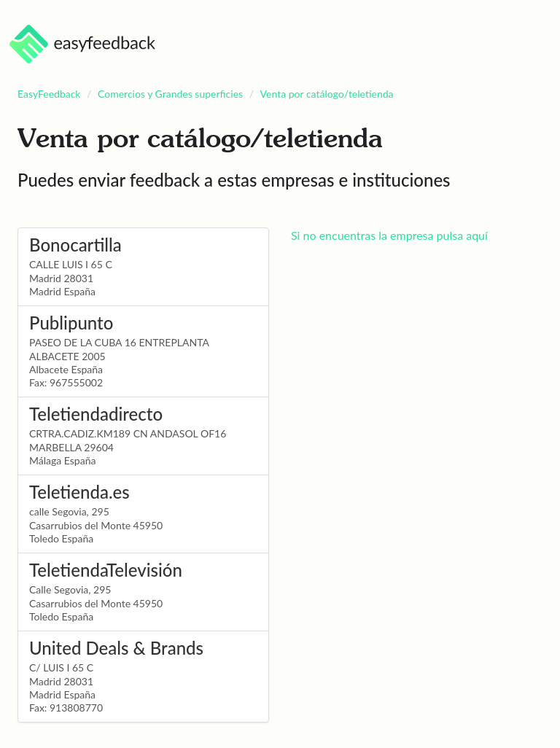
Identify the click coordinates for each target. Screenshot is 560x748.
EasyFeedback (49, 94)
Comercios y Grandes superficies (170, 94)
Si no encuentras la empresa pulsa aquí (389, 235)
